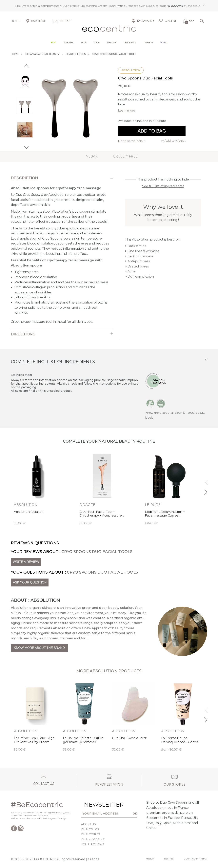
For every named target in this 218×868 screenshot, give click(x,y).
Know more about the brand (39, 648)
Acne (132, 271)
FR (12, 21)
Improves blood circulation (36, 277)
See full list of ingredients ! (163, 186)
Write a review (26, 562)
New (53, 42)
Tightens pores (26, 272)
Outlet (164, 42)
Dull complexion (141, 276)
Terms (169, 858)
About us (88, 824)
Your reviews (93, 844)
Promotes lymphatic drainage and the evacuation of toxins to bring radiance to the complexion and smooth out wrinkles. (61, 307)
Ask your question (30, 582)
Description (24, 178)
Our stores (90, 834)
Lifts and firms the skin (32, 297)
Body (84, 42)
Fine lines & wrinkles (143, 251)
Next (26, 147)
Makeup (112, 42)
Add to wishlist (175, 141)
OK (135, 813)
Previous (26, 66)
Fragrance (130, 42)
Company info (195, 858)
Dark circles (137, 246)
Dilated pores (138, 266)
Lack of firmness (140, 256)
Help (150, 858)
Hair (97, 42)
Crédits (93, 859)
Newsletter (94, 805)
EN (18, 21)
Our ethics (90, 829)
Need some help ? (132, 141)
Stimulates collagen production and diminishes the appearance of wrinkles (55, 290)
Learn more (127, 110)
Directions (23, 334)
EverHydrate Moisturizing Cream (85, 6)
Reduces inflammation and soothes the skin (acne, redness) (61, 282)
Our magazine (93, 839)
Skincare (68, 42)
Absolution (131, 70)
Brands (148, 42)
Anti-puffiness (139, 261)
